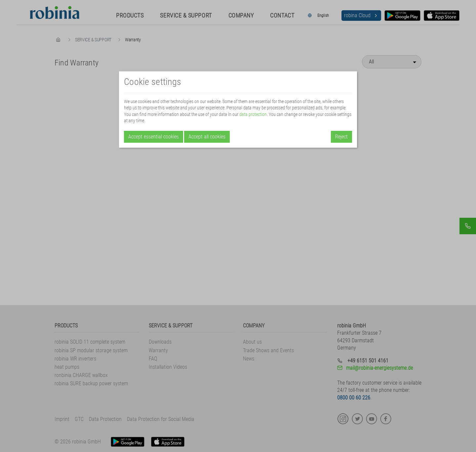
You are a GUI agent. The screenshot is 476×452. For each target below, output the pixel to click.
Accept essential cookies (154, 137)
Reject (341, 137)
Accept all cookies (207, 137)
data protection (253, 114)
